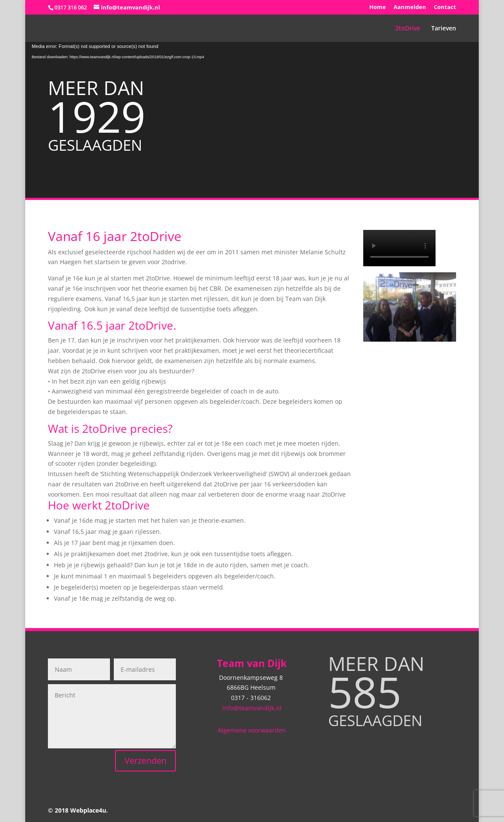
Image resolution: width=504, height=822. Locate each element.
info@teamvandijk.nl (252, 708)
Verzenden (145, 761)
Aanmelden (410, 7)
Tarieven (444, 29)
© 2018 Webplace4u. (78, 810)
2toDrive (408, 29)
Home (378, 7)
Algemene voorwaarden (252, 730)
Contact (445, 7)
